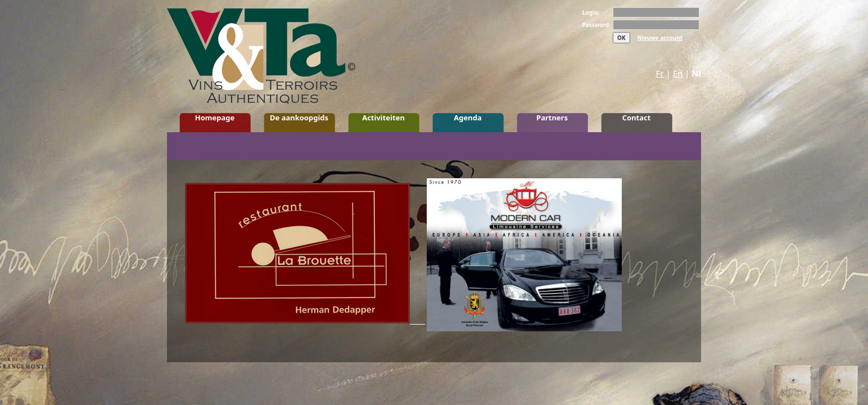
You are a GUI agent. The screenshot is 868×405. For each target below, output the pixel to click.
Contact (637, 118)
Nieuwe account (660, 38)
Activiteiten (383, 118)
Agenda (467, 118)
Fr (660, 73)
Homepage (215, 118)
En (678, 73)
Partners (552, 118)
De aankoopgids (299, 118)
